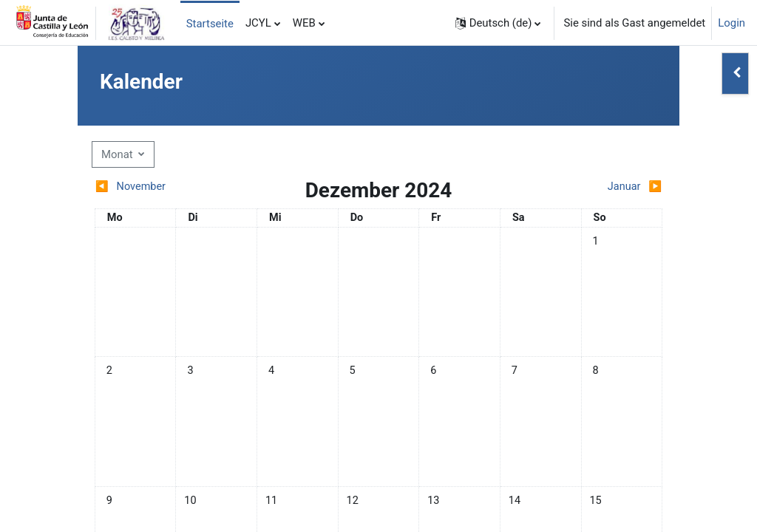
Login (731, 23)
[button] (498, 23)
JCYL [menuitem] (258, 23)
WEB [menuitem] (304, 23)
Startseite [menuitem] (210, 24)
